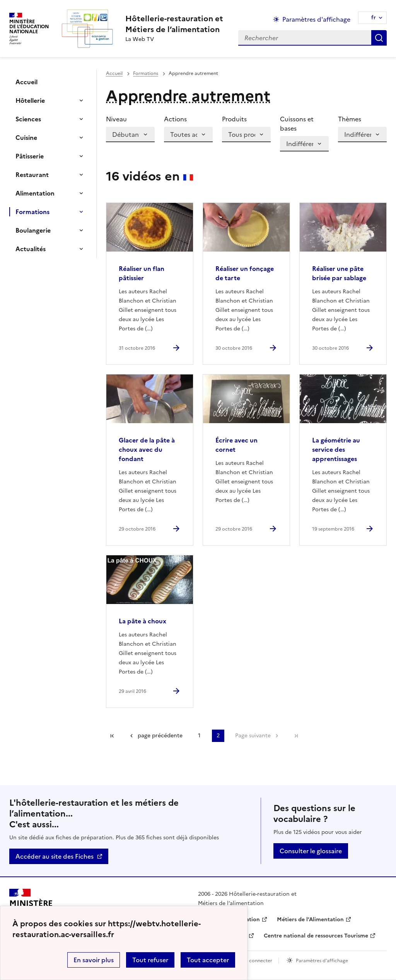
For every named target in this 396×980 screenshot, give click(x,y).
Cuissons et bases (297, 124)
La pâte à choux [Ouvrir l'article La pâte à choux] (143, 621)
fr (374, 18)
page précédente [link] (160, 736)
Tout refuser (150, 960)
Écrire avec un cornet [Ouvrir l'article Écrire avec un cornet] (236, 445)
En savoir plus (94, 960)
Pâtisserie (30, 156)
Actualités (31, 249)
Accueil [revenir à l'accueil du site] (114, 73)
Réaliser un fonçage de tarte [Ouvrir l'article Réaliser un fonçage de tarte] (245, 273)
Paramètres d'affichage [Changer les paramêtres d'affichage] (316, 19)
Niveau (116, 119)
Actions (175, 119)
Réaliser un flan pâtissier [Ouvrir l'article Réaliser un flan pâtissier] (142, 273)
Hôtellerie (30, 100)
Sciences (28, 119)
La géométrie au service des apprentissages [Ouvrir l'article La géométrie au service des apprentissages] (336, 449)
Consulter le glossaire (311, 851)
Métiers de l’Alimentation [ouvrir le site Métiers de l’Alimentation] (310, 920)
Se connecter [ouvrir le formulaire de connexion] (257, 961)
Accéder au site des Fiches (55, 856)
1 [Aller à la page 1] (199, 736)
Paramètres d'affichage (322, 961)
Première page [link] (112, 736)
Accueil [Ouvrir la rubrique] (26, 82)
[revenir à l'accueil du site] (174, 24)
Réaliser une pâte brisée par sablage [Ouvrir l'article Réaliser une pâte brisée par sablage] (339, 273)
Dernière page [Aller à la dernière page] (296, 736)
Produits (234, 119)
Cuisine (26, 138)
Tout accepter (208, 960)
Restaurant (32, 175)
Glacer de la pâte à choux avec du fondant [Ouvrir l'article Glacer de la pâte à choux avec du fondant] (147, 449)
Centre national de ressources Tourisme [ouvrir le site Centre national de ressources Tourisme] (316, 936)
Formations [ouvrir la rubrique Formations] (146, 73)
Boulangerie (33, 230)
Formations (32, 212)
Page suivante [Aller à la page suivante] (253, 736)
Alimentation (35, 193)
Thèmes (350, 119)
